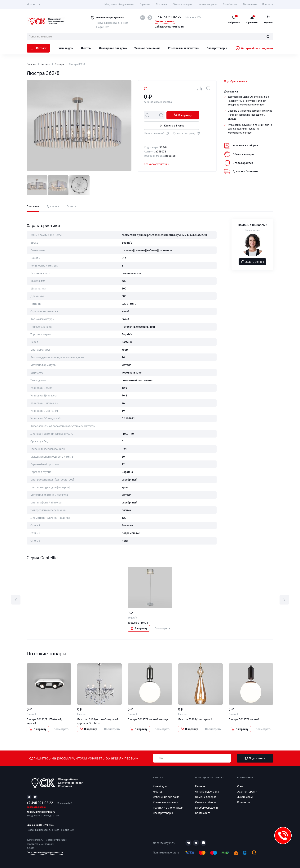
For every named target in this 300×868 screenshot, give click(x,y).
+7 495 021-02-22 (168, 17)
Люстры (86, 48)
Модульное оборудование (119, 4)
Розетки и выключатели (184, 48)
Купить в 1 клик (172, 125)
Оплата (71, 206)
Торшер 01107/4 (138, 623)
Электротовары (217, 48)
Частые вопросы (207, 4)
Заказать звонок (165, 21)
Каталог (38, 48)
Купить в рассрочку (187, 133)
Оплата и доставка (207, 792)
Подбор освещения (207, 808)
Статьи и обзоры (206, 802)
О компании (250, 4)
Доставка (161, 4)
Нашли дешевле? (157, 133)
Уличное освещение (147, 48)
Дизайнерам (230, 4)
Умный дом (66, 48)
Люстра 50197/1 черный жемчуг (148, 719)
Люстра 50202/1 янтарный (195, 719)
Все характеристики (157, 164)
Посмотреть (162, 628)
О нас (241, 786)
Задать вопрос (253, 262)
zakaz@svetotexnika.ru (169, 27)
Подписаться (255, 758)
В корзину (183, 115)
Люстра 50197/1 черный (244, 719)
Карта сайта (203, 813)
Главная (31, 64)
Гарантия (145, 4)
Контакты (268, 4)
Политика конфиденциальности (45, 852)
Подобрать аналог (236, 81)
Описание (33, 206)
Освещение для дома (113, 48)
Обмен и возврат (182, 4)
